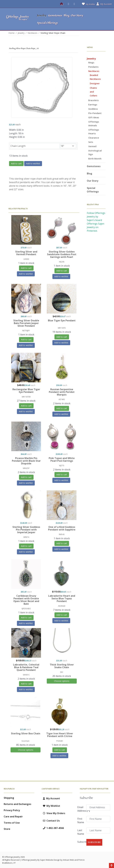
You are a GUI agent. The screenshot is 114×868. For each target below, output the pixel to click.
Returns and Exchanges (17, 804)
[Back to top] (111, 866)
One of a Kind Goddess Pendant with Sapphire (62, 528)
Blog (90, 173)
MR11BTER (26, 397)
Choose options (62, 681)
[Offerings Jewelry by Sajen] (18, 19)
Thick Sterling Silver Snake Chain (62, 666)
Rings (91, 62)
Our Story (93, 181)
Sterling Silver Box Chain (26, 733)
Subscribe (81, 842)
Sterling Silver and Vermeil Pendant (26, 253)
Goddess (93, 109)
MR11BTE (62, 328)
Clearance (94, 138)
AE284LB (62, 606)
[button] (99, 19)
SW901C (26, 675)
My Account (51, 798)
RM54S (62, 534)
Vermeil (92, 146)
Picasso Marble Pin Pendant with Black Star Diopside (26, 461)
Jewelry (91, 59)
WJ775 (62, 466)
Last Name (81, 832)
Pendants (93, 67)
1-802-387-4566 (53, 828)
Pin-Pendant (95, 113)
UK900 (26, 259)
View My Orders (53, 813)
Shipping (9, 798)
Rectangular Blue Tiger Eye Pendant (26, 391)
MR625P (26, 468)
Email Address (81, 809)
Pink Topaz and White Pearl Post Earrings (62, 459)
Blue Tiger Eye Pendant (62, 320)
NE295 (62, 262)
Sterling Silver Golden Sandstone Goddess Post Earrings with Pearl (62, 254)
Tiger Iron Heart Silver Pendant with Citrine (60, 735)
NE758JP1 (26, 331)
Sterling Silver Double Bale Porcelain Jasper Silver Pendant (26, 323)
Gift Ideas (94, 117)
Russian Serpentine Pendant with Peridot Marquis (62, 392)
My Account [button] (104, 4)
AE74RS (62, 399)
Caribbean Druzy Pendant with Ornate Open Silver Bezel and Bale (26, 600)
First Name (81, 820)
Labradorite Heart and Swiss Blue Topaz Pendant (62, 598)
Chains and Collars (94, 92)
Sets (91, 142)
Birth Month (95, 159)
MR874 (26, 537)
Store (7, 829)
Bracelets (94, 100)
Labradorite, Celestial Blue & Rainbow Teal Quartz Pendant (26, 667)
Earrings (93, 105)
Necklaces (94, 71)
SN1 (62, 672)
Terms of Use (12, 823)
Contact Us (51, 821)
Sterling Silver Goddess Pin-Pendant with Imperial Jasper (26, 530)
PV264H (60, 741)
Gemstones (94, 166)
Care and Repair (13, 816)
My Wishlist (88, 4)
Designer (95, 83)
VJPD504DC (26, 609)
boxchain (26, 741)
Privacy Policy (12, 810)
